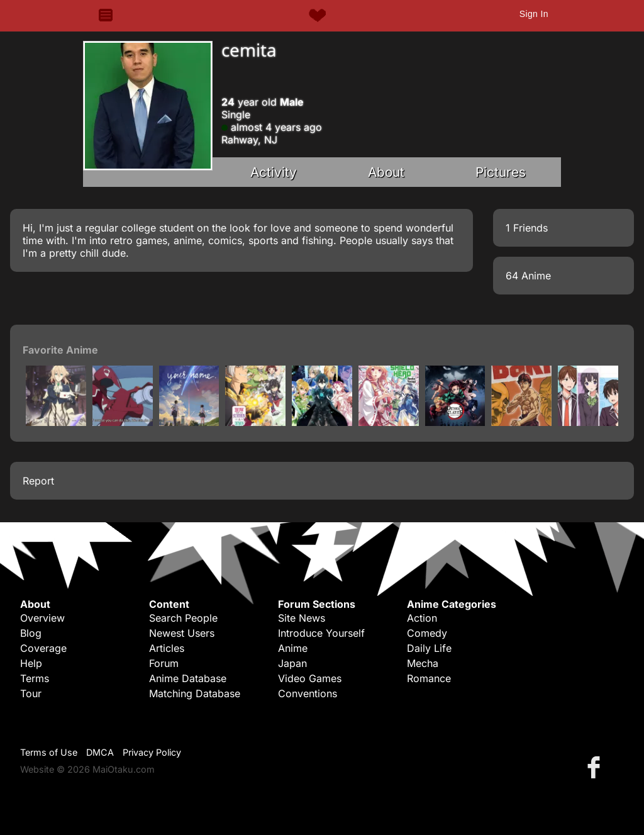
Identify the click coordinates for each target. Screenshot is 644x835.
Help (31, 663)
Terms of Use (49, 752)
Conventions (308, 693)
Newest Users (182, 633)
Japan (292, 663)
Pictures (501, 172)
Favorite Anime (60, 350)
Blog (31, 633)
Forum (164, 663)
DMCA (100, 752)
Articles (167, 648)
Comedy (427, 633)
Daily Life (429, 648)
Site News (302, 618)
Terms (35, 678)
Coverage (43, 648)
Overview (42, 618)
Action (422, 618)
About (386, 172)
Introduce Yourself (321, 633)
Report (38, 481)
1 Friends (527, 228)
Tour (31, 693)
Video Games (310, 678)
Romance (429, 678)
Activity (274, 172)
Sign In (534, 14)
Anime (293, 648)
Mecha (423, 663)
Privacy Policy (152, 752)
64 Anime (528, 276)
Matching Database (195, 693)
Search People (183, 618)
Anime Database (188, 678)
